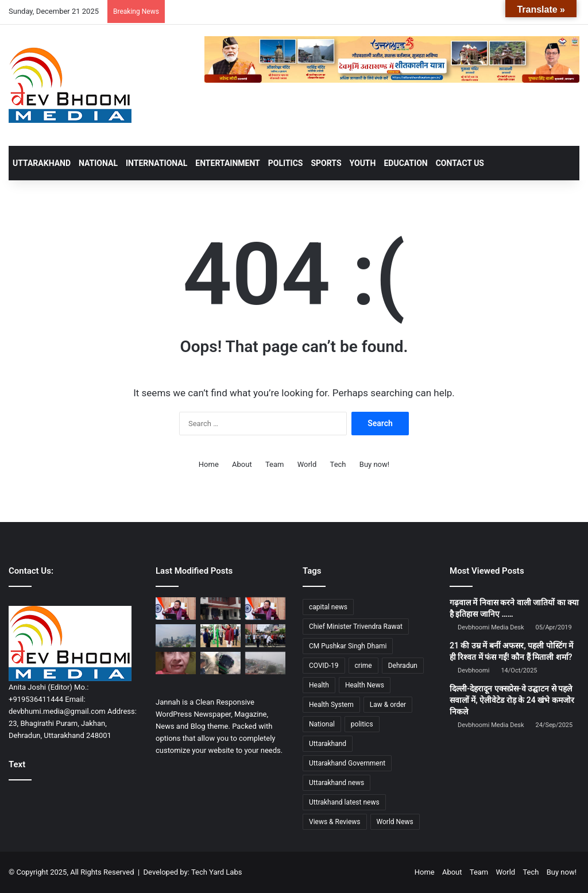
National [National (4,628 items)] (322, 724)
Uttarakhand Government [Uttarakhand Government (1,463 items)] (347, 763)
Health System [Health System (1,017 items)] (331, 705)
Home (209, 464)
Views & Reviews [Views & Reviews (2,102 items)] (335, 822)
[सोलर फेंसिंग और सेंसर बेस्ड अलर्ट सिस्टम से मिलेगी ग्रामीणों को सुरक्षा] (176, 608)
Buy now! (374, 464)
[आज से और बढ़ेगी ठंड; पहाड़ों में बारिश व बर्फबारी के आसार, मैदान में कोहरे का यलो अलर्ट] (176, 635)
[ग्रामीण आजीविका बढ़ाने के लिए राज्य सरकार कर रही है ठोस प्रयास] (265, 608)
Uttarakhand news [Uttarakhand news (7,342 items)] (336, 783)
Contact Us (460, 163)
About (242, 464)
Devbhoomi (473, 670)
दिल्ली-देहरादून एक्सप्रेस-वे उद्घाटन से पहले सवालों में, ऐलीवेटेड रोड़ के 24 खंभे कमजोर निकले (512, 700)
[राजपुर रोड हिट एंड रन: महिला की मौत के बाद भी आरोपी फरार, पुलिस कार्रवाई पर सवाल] (176, 663)
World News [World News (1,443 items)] (395, 822)
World (307, 464)
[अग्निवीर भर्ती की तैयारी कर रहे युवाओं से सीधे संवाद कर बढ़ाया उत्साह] (220, 635)
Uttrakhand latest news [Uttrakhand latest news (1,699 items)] (344, 802)
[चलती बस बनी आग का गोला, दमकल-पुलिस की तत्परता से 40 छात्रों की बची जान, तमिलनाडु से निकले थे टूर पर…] (220, 663)
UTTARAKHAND (42, 163)
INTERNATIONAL (156, 163)
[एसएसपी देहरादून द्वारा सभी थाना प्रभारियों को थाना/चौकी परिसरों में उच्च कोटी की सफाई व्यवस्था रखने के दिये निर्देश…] (220, 608)
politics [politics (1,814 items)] (362, 724)
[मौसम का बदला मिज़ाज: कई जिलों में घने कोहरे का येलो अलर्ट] (265, 663)
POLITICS (286, 163)
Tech (338, 464)
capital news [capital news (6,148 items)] (328, 607)
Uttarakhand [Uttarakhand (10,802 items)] (328, 744)
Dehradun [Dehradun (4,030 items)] (403, 666)
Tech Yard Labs (217, 872)
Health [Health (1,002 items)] (319, 685)
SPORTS (326, 163)
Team (275, 464)
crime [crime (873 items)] (363, 666)
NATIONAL (98, 163)
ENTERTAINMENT (227, 163)
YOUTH (363, 163)
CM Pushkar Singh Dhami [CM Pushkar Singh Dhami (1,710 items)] (348, 646)
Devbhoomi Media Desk (491, 627)
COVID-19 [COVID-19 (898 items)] (324, 666)
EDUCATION (405, 163)
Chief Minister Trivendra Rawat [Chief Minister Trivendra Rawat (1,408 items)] (356, 627)
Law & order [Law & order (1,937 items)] (388, 705)
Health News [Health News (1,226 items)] (365, 685)
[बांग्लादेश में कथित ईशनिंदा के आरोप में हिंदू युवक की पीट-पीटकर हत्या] (265, 635)
